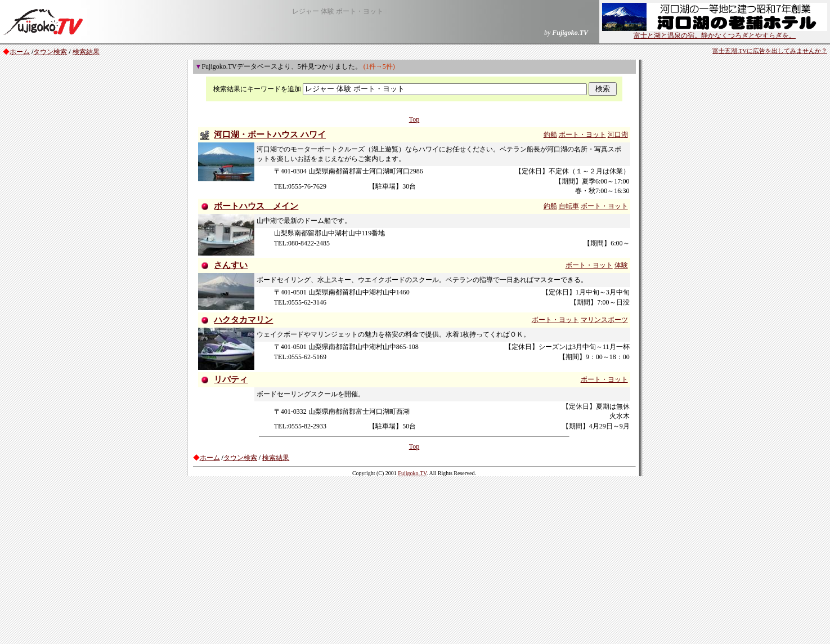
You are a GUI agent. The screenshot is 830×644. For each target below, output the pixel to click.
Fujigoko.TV (412, 473)
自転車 (569, 206)
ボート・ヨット (582, 135)
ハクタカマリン (243, 320)
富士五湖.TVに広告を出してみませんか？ (770, 51)
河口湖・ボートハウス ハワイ (270, 135)
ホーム (20, 52)
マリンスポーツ (604, 320)
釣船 (550, 135)
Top (414, 119)
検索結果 (86, 52)
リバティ (231, 379)
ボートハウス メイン (256, 206)
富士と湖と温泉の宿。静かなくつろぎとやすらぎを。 (715, 32)
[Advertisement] (415, 560)
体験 (621, 265)
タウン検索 (50, 52)
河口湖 (618, 135)
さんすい (231, 265)
